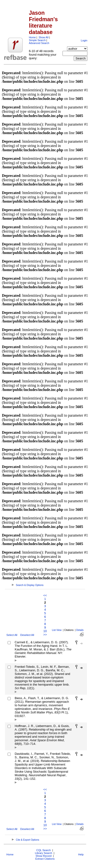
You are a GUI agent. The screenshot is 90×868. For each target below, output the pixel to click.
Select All (12, 635)
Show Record (43, 856)
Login (84, 40)
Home (32, 37)
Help (81, 854)
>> (45, 635)
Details (80, 630)
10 (45, 631)
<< (45, 595)
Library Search (43, 853)
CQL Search (43, 850)
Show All (44, 37)
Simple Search (37, 40)
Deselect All (27, 635)
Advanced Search (39, 43)
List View (57, 630)
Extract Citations (45, 859)
